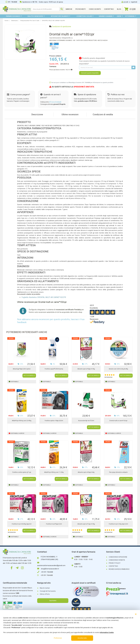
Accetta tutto (82, 638)
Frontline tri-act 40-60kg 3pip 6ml (22, 524)
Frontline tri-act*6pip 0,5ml (54, 524)
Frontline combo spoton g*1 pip (22, 472)
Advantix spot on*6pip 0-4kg (86, 472)
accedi (126, 2)
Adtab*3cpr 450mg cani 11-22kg (54, 472)
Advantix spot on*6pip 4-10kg (86, 369)
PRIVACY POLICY (115, 563)
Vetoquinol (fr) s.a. (67, 38)
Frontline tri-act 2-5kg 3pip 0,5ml (118, 524)
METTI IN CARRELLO (29, 375)
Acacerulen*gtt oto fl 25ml (86, 421)
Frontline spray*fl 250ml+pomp (54, 369)
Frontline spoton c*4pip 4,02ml (54, 421)
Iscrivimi (53, 601)
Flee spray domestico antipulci (118, 472)
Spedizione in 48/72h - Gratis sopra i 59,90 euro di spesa (41, 2)
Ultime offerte (45, 594)
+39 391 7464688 (45, 572)
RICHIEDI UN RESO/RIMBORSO (119, 569)
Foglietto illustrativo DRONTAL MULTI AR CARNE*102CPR (44, 297)
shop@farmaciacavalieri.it (48, 569)
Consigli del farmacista (48, 591)
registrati (134, 2)
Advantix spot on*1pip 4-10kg (86, 524)
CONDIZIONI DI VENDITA (117, 560)
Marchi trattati (45, 588)
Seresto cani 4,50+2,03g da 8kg (118, 369)
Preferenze (58, 638)
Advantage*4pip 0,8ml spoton (22, 369)
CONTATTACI (113, 566)
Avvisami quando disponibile (90, 73)
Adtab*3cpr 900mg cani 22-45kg (22, 421)
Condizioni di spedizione (61, 27)
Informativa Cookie (107, 632)
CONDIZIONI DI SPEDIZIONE (118, 557)
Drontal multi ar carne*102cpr (118, 421)
